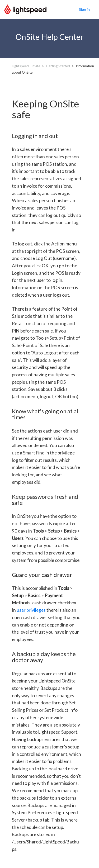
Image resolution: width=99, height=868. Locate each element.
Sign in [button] (84, 9)
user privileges (31, 610)
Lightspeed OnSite (26, 66)
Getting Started (58, 66)
